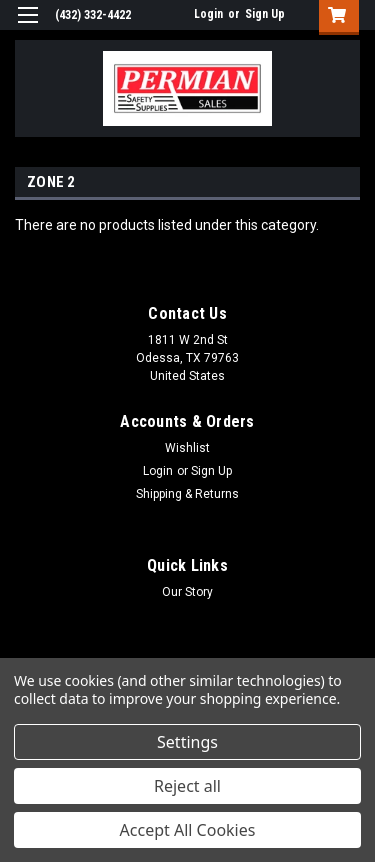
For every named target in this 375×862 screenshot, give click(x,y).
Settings (187, 742)
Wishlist (187, 448)
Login (208, 14)
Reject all (187, 786)
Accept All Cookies (188, 830)
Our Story (187, 592)
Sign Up (265, 14)
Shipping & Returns (187, 494)
